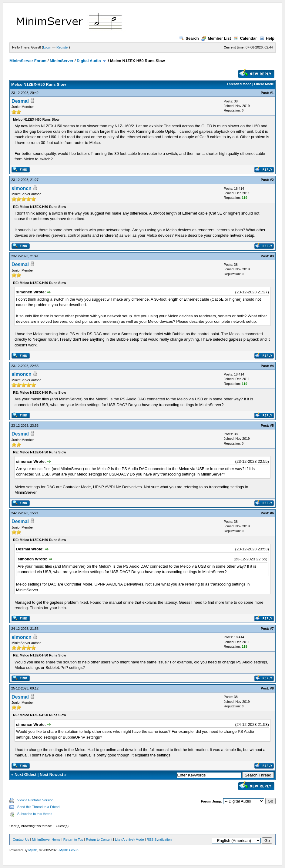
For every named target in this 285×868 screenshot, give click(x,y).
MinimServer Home (46, 840)
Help (267, 38)
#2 (272, 180)
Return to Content (99, 840)
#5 (272, 426)
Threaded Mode (239, 84)
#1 (272, 93)
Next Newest (51, 775)
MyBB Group (69, 850)
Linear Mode (264, 84)
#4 (272, 366)
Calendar (245, 38)
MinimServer (62, 61)
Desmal (20, 101)
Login (47, 47)
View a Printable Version (35, 800)
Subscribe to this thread (35, 814)
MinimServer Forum (28, 61)
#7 (272, 629)
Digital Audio (89, 61)
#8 (272, 688)
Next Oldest (25, 775)
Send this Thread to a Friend (38, 807)
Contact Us (21, 840)
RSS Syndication (159, 840)
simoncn (22, 188)
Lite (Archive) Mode (129, 840)
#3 (272, 256)
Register (63, 47)
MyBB (33, 850)
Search (189, 38)
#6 (272, 513)
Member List (216, 38)
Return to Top (73, 840)
